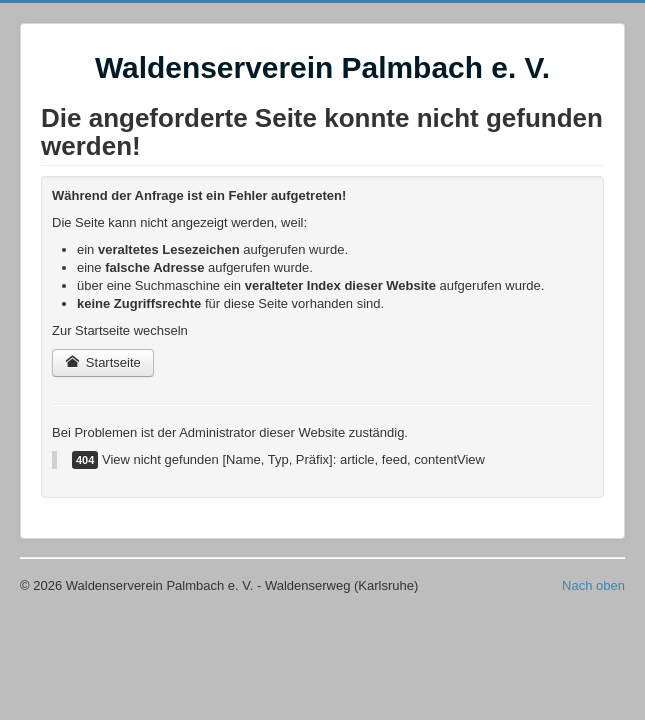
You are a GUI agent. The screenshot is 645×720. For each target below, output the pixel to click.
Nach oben (593, 585)
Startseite (103, 362)
